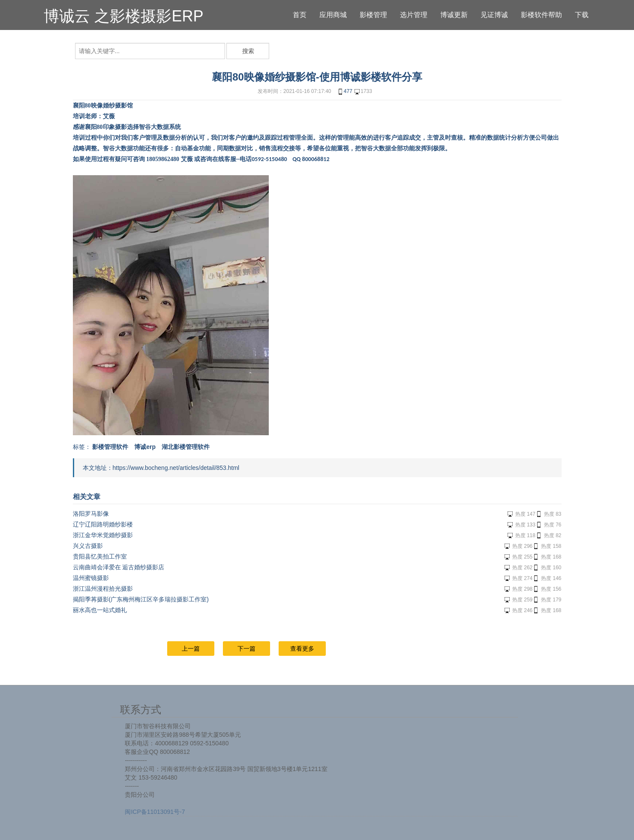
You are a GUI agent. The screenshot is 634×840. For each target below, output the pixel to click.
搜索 (248, 51)
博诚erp (145, 447)
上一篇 (191, 649)
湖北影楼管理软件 (186, 447)
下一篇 (246, 649)
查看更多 (302, 649)
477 (345, 92)
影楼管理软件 (110, 447)
